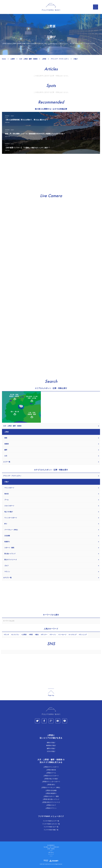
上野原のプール (51, 773)
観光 (37, 635)
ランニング (83, 635)
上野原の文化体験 (51, 790)
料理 (31, 635)
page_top (51, 692)
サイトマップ (51, 854)
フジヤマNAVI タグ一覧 (51, 827)
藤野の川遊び (51, 748)
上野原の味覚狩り (51, 793)
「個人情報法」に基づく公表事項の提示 (51, 847)
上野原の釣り (51, 785)
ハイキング (73, 635)
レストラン (16, 635)
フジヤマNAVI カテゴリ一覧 (51, 824)
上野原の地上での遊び (51, 779)
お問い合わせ (51, 852)
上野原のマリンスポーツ (51, 767)
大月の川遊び (51, 751)
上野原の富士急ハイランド (51, 799)
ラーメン (53, 635)
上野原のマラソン (51, 808)
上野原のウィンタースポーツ (51, 782)
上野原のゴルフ (51, 805)
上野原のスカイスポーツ (51, 776)
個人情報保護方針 (51, 845)
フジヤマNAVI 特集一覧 (51, 830)
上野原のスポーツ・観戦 (51, 796)
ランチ (7, 635)
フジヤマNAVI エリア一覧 (51, 821)
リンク (51, 856)
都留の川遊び (51, 743)
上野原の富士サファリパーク (51, 802)
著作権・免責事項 (51, 849)
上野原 (24, 635)
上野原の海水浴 (51, 770)
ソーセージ (63, 635)
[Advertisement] (51, 174)
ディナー (45, 635)
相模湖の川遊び (51, 745)
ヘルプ (51, 851)
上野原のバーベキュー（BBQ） (51, 787)
